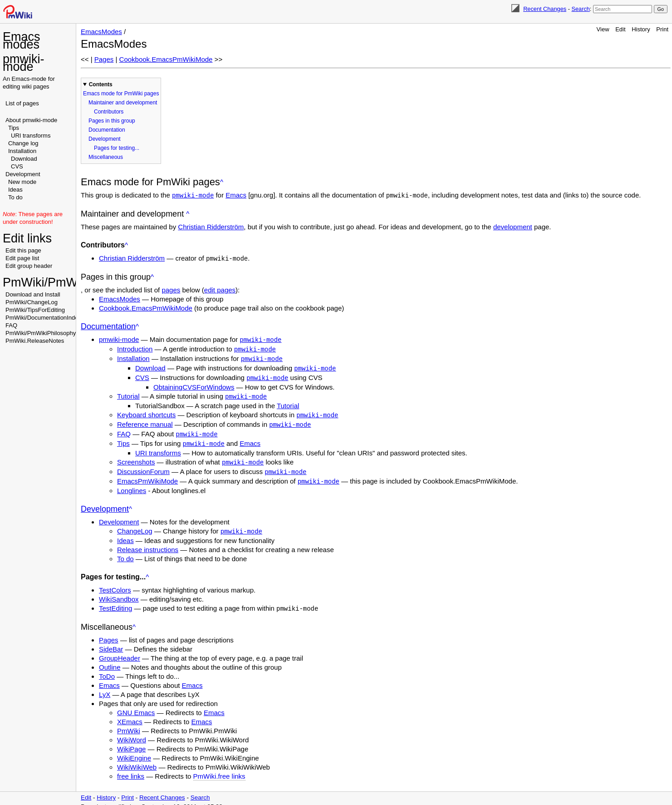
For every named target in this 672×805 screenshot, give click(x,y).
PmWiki (129, 723)
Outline (110, 659)
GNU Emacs (136, 705)
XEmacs (130, 714)
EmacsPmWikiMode (147, 475)
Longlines (132, 484)
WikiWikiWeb (137, 759)
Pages (104, 59)
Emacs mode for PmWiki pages (121, 94)
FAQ (11, 325)
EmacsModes (101, 32)
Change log (23, 143)
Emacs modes (22, 41)
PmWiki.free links (219, 768)
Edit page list (22, 258)
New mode (22, 182)
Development (23, 174)
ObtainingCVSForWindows (194, 384)
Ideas (15, 190)
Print (662, 29)
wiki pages (36, 86)
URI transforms (31, 136)
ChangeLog (135, 524)
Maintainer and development (123, 103)
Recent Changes (545, 9)
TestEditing (115, 601)
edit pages (220, 289)
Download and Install (33, 294)
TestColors (115, 583)
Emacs (236, 195)
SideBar (111, 641)
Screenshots (136, 457)
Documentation (107, 130)
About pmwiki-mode (31, 120)
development (513, 226)
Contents (101, 84)
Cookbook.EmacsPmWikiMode (166, 59)
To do (15, 197)
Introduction (135, 348)
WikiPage (131, 741)
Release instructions (148, 542)
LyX (105, 687)
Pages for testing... (117, 148)
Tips (14, 128)
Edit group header (29, 266)
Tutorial (128, 393)
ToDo (107, 669)
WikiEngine (134, 750)
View (603, 29)
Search (580, 9)
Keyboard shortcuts (146, 411)
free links (131, 768)
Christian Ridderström (211, 226)
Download (24, 159)
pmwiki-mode (24, 63)
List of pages (22, 103)
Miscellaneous (106, 157)
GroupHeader (120, 650)
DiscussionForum (143, 466)
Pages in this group (112, 121)
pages (171, 289)
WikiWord (132, 732)
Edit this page (23, 250)
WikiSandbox (119, 592)
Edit (620, 29)
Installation (22, 151)
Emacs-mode (29, 79)
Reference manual (145, 420)
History (641, 29)
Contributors (109, 112)
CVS (17, 166)
